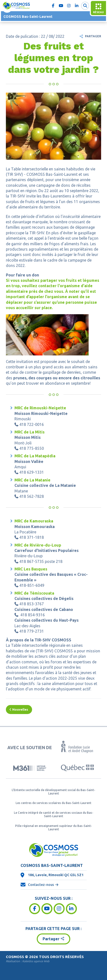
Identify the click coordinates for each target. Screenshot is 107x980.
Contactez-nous (41, 885)
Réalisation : (28, 961)
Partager (93, 36)
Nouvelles (19, 710)
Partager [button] (51, 939)
